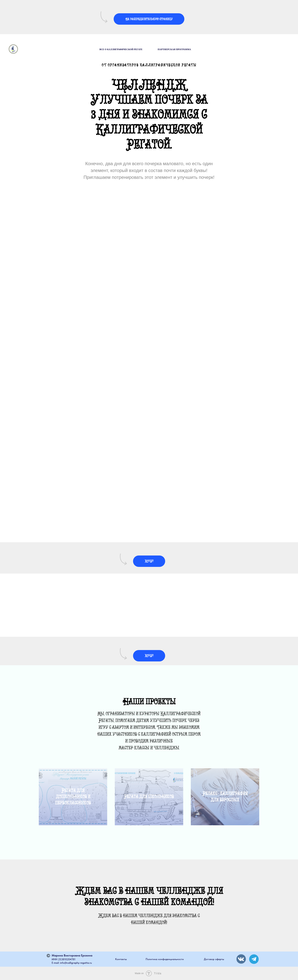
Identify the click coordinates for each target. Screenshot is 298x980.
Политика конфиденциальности (165, 959)
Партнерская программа (174, 49)
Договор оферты (214, 959)
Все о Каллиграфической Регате (121, 49)
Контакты (121, 959)
